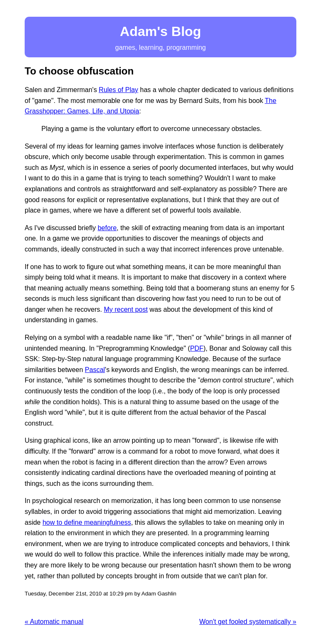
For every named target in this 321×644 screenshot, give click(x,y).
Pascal (95, 370)
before (107, 228)
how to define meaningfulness (87, 522)
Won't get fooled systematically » (248, 622)
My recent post (126, 309)
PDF (197, 348)
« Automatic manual (54, 622)
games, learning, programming (160, 36)
